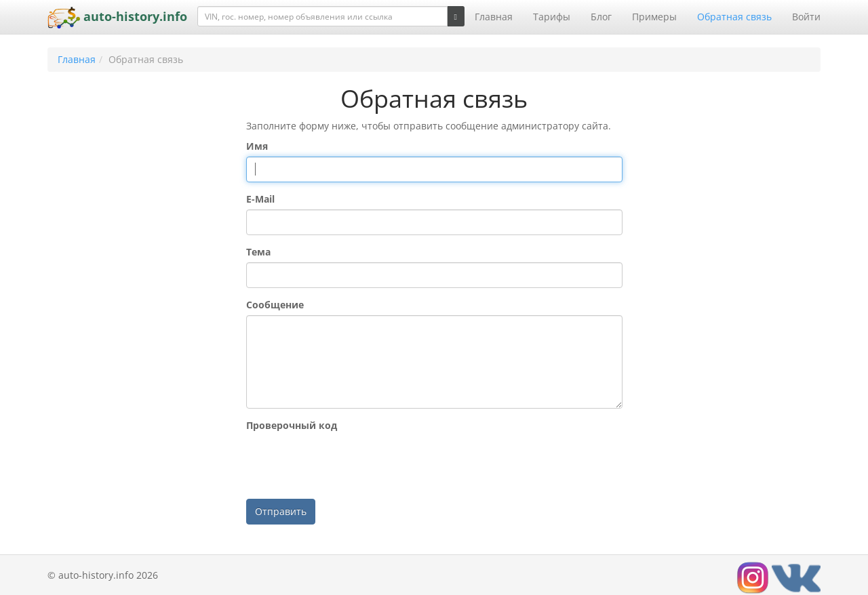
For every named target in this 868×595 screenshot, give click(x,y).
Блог (601, 17)
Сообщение (275, 305)
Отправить (281, 511)
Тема (258, 252)
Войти (806, 17)
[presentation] (349, 462)
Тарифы (552, 17)
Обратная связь (734, 17)
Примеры (654, 17)
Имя (257, 146)
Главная (494, 17)
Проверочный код (292, 425)
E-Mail (260, 199)
